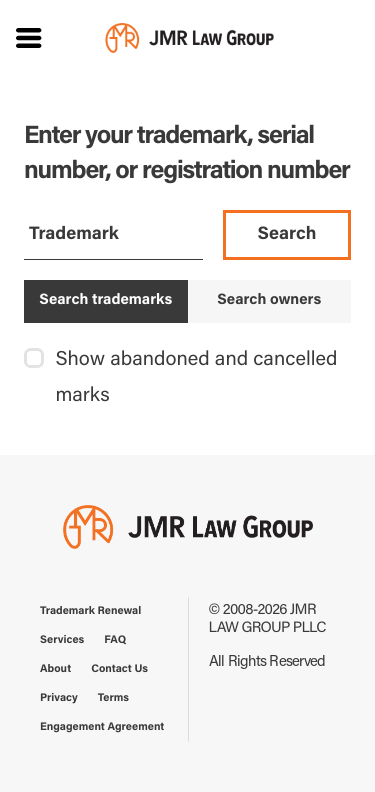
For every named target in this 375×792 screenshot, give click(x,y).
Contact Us (119, 669)
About (55, 669)
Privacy (59, 698)
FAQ (115, 640)
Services (62, 640)
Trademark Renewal (90, 611)
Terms (113, 698)
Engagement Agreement (102, 727)
